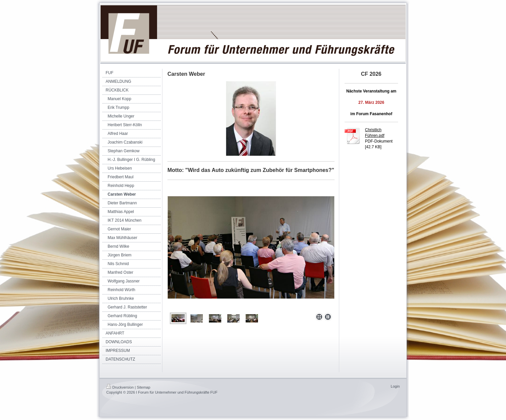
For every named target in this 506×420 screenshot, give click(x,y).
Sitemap (143, 387)
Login (395, 386)
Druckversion (120, 387)
